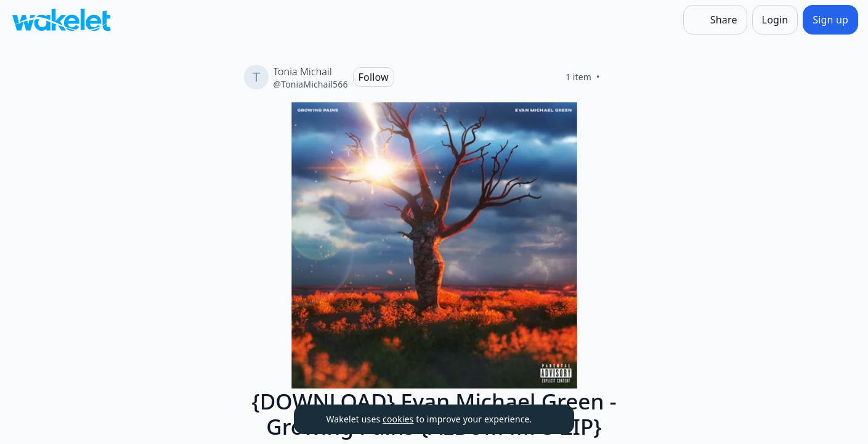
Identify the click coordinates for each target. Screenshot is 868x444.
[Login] (775, 20)
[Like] (615, 77)
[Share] (715, 20)
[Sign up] (830, 20)
